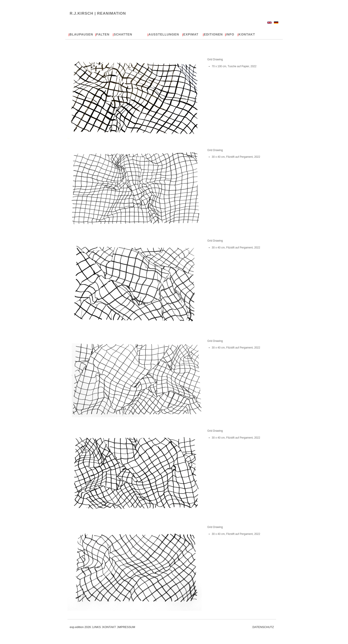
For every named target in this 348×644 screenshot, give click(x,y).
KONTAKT (246, 34)
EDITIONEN (213, 34)
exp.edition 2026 (81, 627)
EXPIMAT (191, 34)
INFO (230, 34)
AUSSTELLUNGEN (163, 34)
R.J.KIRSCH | (98, 13)
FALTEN (102, 34)
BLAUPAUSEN (81, 34)
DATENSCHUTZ (263, 627)
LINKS (96, 627)
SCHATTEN (123, 34)
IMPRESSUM (126, 627)
